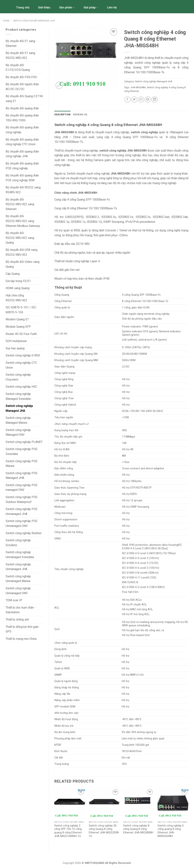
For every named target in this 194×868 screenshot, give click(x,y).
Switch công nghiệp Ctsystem (18, 377)
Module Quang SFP (18, 327)
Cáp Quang (13, 274)
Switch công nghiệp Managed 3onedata (18, 396)
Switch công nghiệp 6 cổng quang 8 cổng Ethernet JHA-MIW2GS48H (171, 831)
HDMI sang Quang (17, 288)
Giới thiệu (44, 8)
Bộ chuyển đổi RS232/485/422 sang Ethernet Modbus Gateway (23, 221)
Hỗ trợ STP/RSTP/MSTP (137, 488)
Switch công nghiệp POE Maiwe (21, 464)
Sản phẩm (67, 8)
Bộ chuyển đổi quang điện (22, 108)
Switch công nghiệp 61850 (23, 355)
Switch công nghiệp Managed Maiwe (18, 420)
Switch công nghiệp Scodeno (18, 543)
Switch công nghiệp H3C (21, 387)
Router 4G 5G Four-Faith (21, 334)
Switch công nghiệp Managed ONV (18, 432)
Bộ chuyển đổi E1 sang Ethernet (20, 43)
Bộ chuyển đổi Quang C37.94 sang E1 (24, 99)
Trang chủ (23, 8)
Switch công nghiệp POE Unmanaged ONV (21, 523)
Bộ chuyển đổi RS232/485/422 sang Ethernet (20, 204)
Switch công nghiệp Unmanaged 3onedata (20, 555)
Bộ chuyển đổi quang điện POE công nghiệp (22, 166)
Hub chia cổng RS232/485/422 (16, 298)
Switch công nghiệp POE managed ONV (21, 488)
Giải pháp (91, 8)
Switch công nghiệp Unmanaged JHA (18, 567)
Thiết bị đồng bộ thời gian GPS (22, 629)
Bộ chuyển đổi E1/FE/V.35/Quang (18, 68)
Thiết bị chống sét (17, 620)
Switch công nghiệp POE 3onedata (21, 451)
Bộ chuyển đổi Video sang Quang (23, 264)
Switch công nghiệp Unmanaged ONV (18, 591)
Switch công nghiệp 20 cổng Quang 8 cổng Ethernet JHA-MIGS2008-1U (104, 831)
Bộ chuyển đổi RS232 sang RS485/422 (23, 190)
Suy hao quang (15, 348)
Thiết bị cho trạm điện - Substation (21, 610)
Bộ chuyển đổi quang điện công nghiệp (22, 130)
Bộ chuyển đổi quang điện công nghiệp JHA (22, 154)
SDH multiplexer (16, 341)
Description (63, 114)
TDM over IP (14, 600)
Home (6, 21)
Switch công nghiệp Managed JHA (34, 21)
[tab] (63, 115)
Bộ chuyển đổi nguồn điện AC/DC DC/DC (22, 87)
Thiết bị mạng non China (21, 639)
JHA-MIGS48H (138, 87)
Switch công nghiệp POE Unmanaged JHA (21, 511)
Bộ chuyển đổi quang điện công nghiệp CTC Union (22, 142)
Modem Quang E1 (17, 319)
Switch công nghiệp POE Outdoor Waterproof (21, 500)
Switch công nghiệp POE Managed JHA (21, 476)
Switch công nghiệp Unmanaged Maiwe (18, 579)
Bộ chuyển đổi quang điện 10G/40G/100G (22, 118)
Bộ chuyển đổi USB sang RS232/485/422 (21, 252)
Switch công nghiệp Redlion (24, 533)
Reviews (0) (80, 114)
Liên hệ (112, 8)
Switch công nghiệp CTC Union (21, 365)
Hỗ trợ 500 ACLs (132, 600)
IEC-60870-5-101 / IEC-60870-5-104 (21, 310)
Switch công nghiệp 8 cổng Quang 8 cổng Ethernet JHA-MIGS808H (138, 829)
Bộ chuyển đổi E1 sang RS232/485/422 (20, 55)
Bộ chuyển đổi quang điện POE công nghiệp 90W (22, 178)
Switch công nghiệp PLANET (24, 442)
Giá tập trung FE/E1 (18, 281)
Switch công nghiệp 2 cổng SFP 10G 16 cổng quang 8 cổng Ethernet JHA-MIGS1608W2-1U (68, 831)
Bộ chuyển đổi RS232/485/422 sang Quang (20, 238)
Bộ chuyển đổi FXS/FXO (21, 77)
